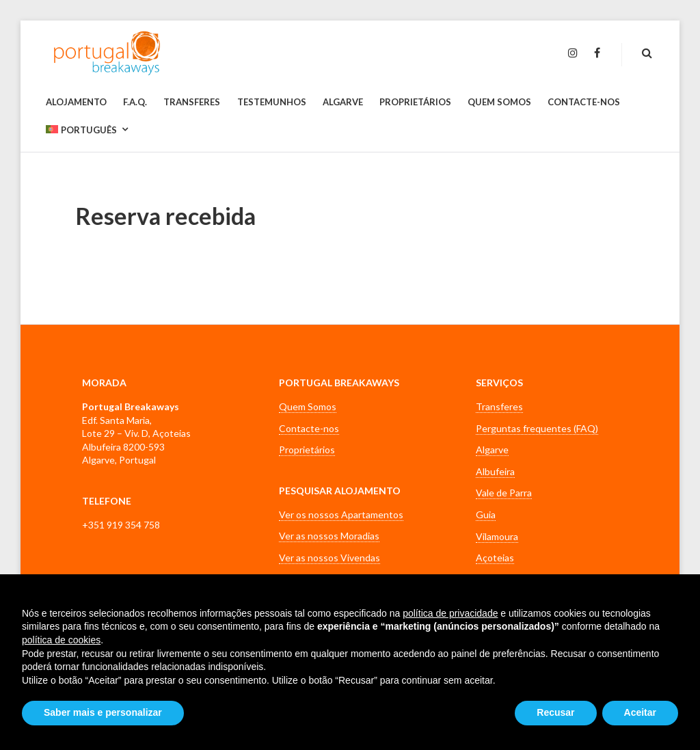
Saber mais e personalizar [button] (103, 712)
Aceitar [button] (640, 712)
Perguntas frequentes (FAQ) (537, 428)
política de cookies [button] (61, 640)
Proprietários (307, 450)
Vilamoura (497, 536)
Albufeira (495, 471)
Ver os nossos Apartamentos (341, 514)
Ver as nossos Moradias (329, 536)
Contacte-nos (309, 428)
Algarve (492, 450)
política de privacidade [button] (450, 613)
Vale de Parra (504, 493)
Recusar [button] (555, 712)
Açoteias (495, 558)
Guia (486, 514)
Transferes (499, 406)
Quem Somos (308, 406)
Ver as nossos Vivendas (329, 558)
